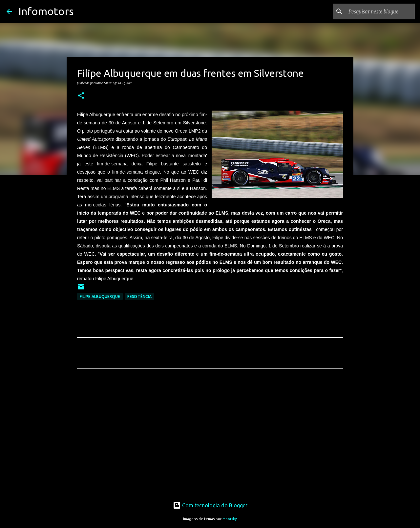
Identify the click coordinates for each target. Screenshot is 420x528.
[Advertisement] (210, 435)
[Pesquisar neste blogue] (380, 11)
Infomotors (46, 11)
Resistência (139, 296)
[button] (81, 96)
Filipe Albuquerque (100, 296)
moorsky (230, 519)
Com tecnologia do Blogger (210, 505)
